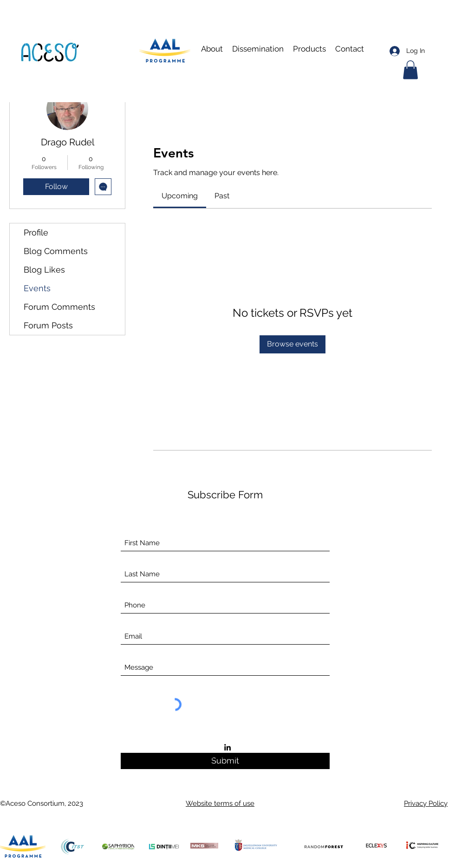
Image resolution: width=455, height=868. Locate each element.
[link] (180, 196)
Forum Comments (59, 307)
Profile (36, 232)
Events (37, 288)
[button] (258, 49)
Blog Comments (56, 251)
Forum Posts (48, 325)
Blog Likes (44, 270)
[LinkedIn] (227, 747)
